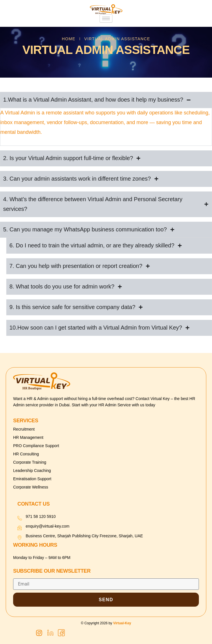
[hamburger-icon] (106, 18)
